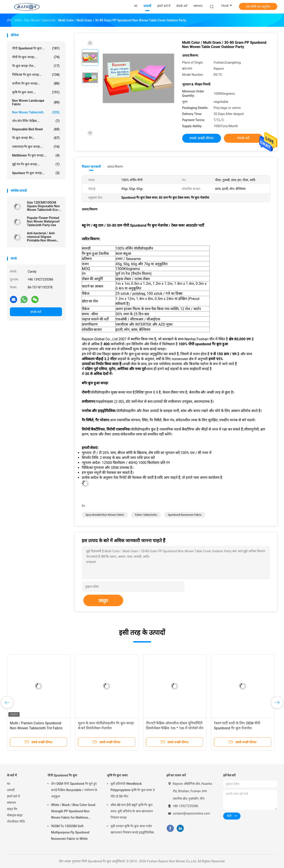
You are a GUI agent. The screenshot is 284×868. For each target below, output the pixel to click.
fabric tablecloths (146, 515)
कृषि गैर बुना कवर (117, 775)
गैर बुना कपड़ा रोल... (36, 66)
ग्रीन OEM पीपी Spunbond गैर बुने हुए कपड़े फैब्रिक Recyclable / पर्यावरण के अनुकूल (74, 790)
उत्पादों (11, 790)
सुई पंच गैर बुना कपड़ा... (36, 164)
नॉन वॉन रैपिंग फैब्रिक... (36, 121)
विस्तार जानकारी (91, 167)
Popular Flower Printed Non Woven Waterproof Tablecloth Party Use (43, 221)
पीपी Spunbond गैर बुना (62, 775)
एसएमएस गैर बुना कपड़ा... (36, 147)
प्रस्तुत (103, 601)
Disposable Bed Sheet (36, 129)
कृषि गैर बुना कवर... (36, 92)
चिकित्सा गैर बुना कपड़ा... (36, 75)
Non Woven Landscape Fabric (36, 102)
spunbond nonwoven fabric (185, 515)
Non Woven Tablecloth (36, 112)
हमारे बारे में (14, 796)
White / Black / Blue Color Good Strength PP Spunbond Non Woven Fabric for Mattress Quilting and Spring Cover (73, 812)
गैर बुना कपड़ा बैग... (36, 138)
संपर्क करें (36, 312)
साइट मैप (12, 809)
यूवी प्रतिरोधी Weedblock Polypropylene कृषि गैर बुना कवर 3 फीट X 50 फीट (133, 790)
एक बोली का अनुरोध (258, 7)
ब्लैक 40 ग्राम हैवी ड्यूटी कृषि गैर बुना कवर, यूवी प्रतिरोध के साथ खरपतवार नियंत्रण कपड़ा (132, 811)
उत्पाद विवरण (115, 167)
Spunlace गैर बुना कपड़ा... (36, 173)
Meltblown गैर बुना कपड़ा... (36, 155)
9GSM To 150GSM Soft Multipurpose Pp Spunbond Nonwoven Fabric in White (70, 832)
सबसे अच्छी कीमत (201, 138)
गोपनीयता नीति (16, 822)
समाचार (11, 803)
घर (9, 784)
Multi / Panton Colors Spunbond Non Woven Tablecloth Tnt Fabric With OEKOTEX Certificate (36, 728)
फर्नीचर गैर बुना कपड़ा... (36, 83)
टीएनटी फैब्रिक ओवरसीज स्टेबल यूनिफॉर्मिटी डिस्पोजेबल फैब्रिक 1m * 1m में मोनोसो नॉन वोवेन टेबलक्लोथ (175, 728)
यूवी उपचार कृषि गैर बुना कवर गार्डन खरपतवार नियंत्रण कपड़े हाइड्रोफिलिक (132, 829)
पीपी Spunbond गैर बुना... (36, 48)
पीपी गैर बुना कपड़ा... (36, 57)
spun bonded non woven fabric (105, 515)
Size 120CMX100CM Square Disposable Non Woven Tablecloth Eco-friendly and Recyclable (43, 206)
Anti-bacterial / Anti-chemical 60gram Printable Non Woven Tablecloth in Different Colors (43, 237)
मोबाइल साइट (15, 815)
